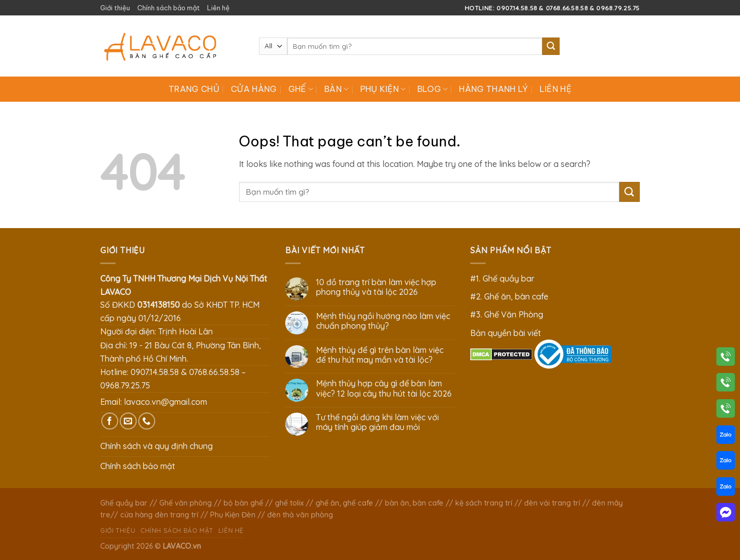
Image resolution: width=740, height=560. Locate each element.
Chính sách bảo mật (169, 8)
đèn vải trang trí (552, 503)
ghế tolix (289, 503)
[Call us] (147, 421)
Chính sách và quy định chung (156, 446)
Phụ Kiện (383, 89)
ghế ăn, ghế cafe (344, 503)
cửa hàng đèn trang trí (159, 515)
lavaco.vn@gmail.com (165, 402)
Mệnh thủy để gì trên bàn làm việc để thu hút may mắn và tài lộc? (380, 355)
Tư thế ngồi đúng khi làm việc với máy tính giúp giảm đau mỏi (377, 422)
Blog (433, 89)
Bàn (336, 89)
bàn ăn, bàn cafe (414, 503)
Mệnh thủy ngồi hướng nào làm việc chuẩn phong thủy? (383, 321)
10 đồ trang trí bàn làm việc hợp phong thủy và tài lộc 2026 (376, 287)
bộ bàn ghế (243, 503)
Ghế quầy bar (124, 503)
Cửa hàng (254, 89)
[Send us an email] (128, 421)
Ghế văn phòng (186, 503)
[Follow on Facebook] (110, 421)
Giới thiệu (115, 8)
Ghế (301, 89)
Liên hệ (218, 8)
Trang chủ (194, 89)
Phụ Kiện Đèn (233, 515)
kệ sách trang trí (484, 503)
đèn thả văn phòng (300, 515)
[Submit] (551, 46)
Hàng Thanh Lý (493, 89)
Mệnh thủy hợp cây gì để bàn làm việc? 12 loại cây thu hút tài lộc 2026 (384, 388)
